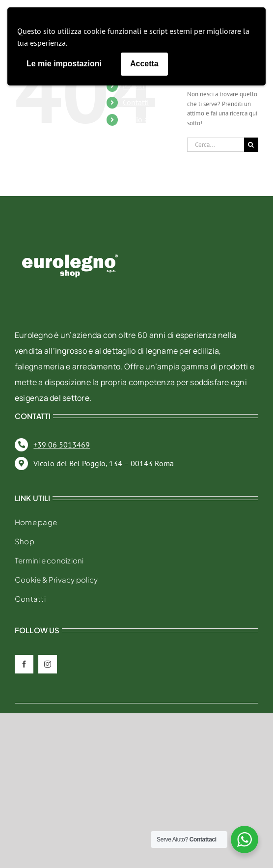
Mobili (134, 85)
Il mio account (147, 119)
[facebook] (24, 664)
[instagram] (48, 664)
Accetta (144, 64)
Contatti (136, 102)
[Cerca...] (216, 145)
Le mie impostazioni (64, 64)
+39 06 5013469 (62, 445)
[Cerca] (251, 145)
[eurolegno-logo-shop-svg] (70, 238)
